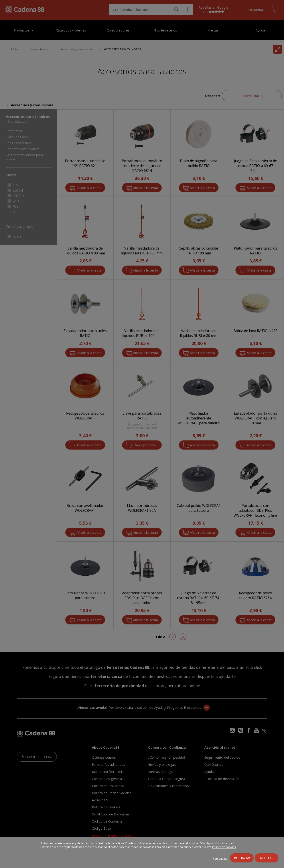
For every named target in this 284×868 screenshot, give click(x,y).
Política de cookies (224, 847)
